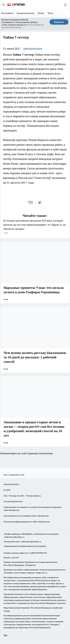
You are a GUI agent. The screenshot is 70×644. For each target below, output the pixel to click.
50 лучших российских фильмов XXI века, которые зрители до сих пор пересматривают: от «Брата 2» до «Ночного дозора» (35, 227)
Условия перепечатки (13, 501)
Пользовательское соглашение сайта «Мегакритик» (26, 516)
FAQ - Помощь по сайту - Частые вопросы (22, 496)
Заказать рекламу (26, 13)
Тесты (50, 13)
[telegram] (41, 202)
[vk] (31, 202)
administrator (33, 49)
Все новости (8, 13)
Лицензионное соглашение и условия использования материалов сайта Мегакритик (33, 509)
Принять (59, 22)
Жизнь (41, 13)
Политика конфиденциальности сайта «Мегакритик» (27, 522)
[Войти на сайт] (65, 5)
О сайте (7, 490)
